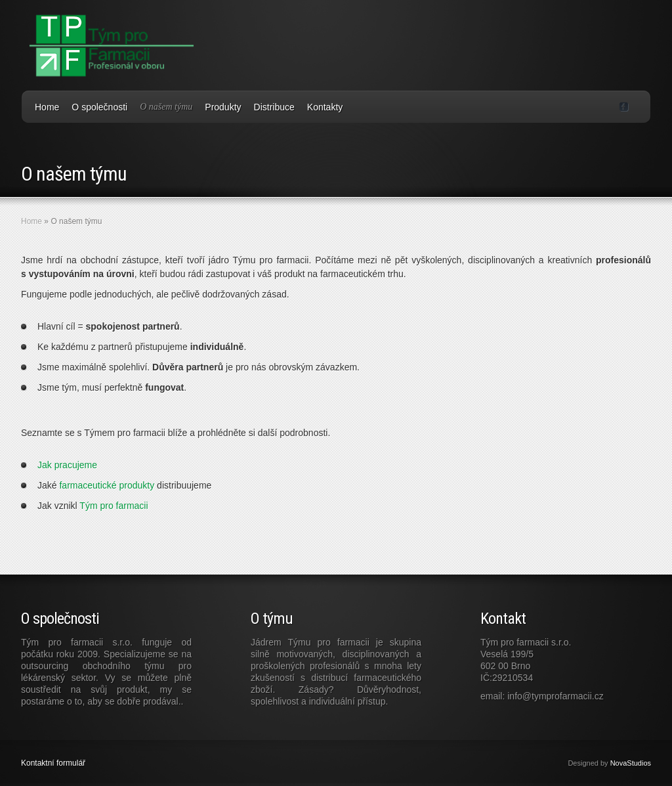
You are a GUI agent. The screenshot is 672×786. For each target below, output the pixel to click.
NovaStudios (631, 763)
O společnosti (99, 107)
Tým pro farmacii (114, 506)
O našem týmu (166, 107)
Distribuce (274, 107)
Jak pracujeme (67, 465)
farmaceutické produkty (107, 485)
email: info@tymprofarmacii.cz (542, 696)
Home (47, 107)
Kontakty (325, 107)
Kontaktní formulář (53, 763)
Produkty (223, 107)
